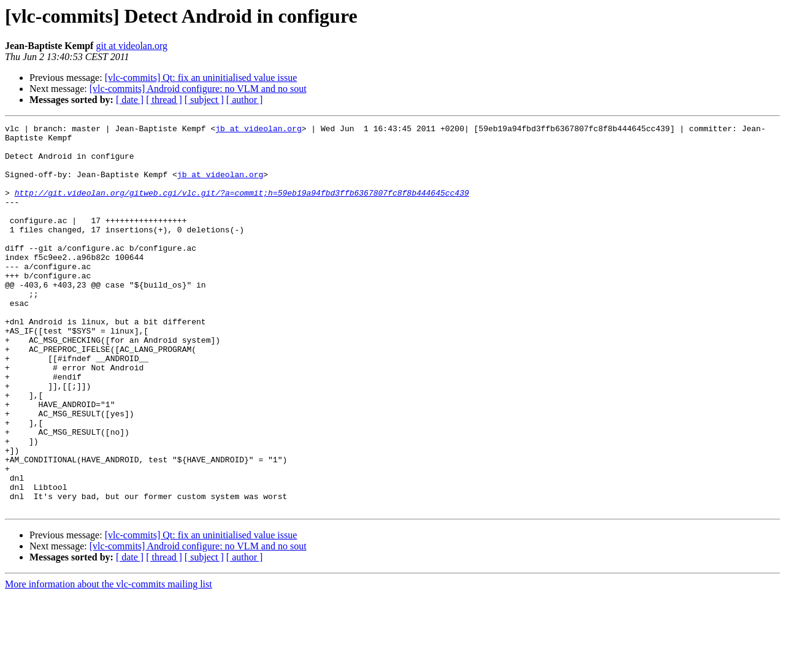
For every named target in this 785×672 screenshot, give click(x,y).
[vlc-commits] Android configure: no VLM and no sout (198, 89)
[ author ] (245, 100)
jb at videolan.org (258, 130)
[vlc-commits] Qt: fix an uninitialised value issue (201, 78)
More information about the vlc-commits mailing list (109, 661)
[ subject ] (204, 100)
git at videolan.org (132, 46)
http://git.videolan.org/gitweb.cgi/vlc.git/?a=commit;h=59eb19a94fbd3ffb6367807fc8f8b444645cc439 (242, 207)
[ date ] (130, 100)
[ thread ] (164, 100)
